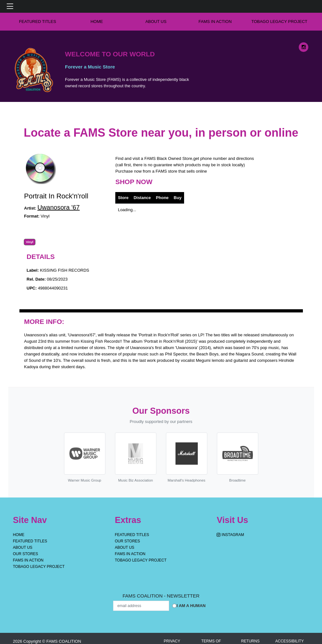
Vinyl (29, 242)
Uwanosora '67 (58, 207)
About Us (156, 21)
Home (19, 535)
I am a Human (191, 606)
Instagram (230, 535)
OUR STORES (26, 554)
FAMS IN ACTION (215, 21)
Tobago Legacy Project (279, 21)
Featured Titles (38, 21)
